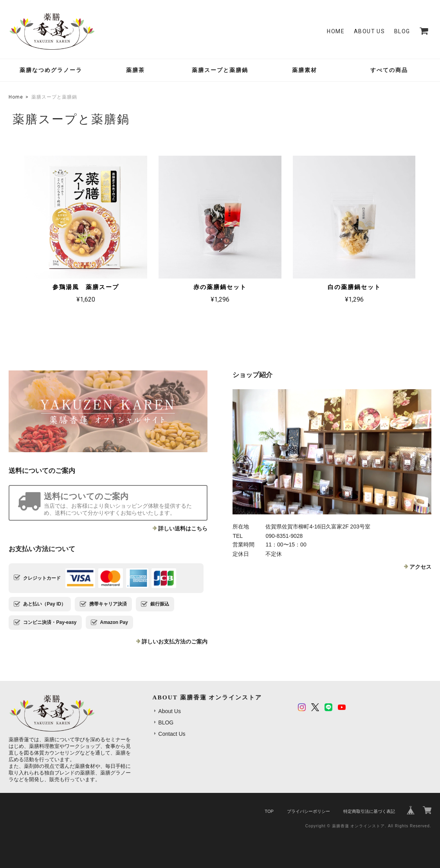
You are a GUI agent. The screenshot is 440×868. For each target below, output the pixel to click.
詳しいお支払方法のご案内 (175, 642)
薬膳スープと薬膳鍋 (220, 70)
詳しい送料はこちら (183, 528)
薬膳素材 (305, 70)
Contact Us (172, 734)
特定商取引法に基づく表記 (369, 811)
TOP (269, 811)
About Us (369, 31)
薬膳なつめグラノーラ (51, 70)
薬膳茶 (135, 70)
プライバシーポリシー (308, 811)
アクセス (420, 567)
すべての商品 (389, 70)
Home (336, 31)
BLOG (402, 31)
